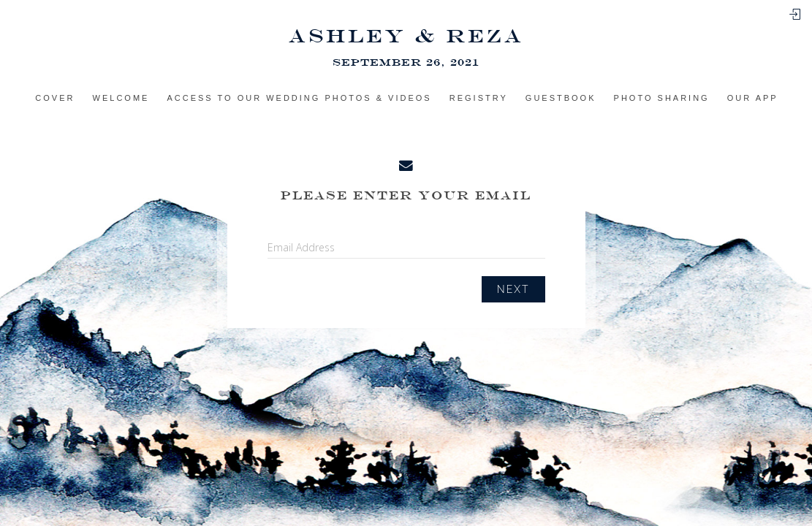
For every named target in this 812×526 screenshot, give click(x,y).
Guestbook (561, 98)
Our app (753, 98)
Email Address (301, 247)
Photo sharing (662, 98)
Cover (55, 98)
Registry (479, 98)
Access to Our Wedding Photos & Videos (299, 98)
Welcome (121, 98)
